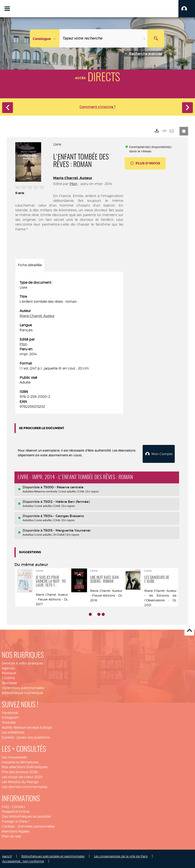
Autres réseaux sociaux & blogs (27, 727)
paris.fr (7, 856)
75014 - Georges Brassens (64, 516)
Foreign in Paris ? (16, 821)
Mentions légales (16, 831)
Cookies (8, 826)
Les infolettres (13, 732)
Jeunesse (9, 683)
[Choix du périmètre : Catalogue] (45, 38)
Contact (19, 807)
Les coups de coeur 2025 (22, 777)
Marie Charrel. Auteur (73, 178)
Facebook (10, 713)
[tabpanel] (69, 345)
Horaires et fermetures (20, 762)
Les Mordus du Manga (20, 782)
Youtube (9, 722)
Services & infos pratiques (23, 663)
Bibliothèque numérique (22, 693)
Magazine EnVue (16, 811)
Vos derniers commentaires (25, 787)
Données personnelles (36, 826)
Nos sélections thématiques (25, 767)
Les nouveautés (14, 757)
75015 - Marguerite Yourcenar (67, 530)
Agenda (8, 668)
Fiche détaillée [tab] (30, 265)
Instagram (10, 717)
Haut (189, 631)
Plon (74, 184)
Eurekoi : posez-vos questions (26, 737)
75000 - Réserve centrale (63, 487)
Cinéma (8, 678)
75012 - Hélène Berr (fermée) (66, 501)
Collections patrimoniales (23, 688)
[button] (187, 9)
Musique (9, 673)
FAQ (5, 807)
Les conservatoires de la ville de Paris (121, 856)
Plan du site (11, 836)
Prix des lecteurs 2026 (20, 772)
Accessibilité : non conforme (23, 861)
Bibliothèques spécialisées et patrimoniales (53, 856)
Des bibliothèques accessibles (26, 816)
